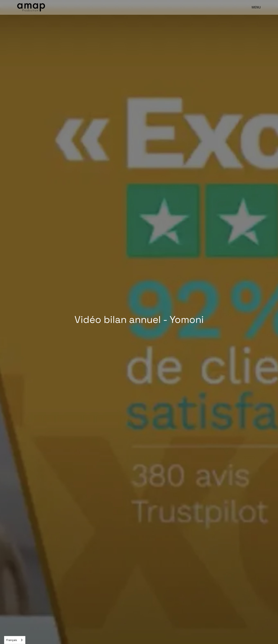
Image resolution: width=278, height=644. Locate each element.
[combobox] (15, 640)
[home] (31, 7)
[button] (254, 7)
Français (12, 640)
